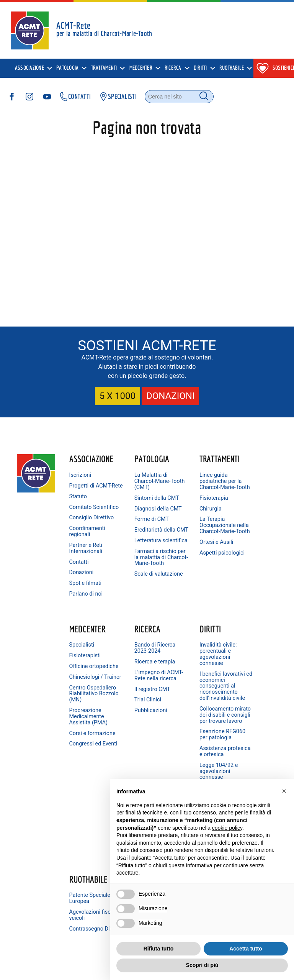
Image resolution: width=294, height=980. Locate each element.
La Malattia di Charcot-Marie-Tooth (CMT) (141, 481)
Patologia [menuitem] (67, 68)
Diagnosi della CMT (140, 518)
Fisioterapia (190, 504)
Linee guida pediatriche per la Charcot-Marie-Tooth (194, 484)
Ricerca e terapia (91, 684)
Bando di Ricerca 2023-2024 (91, 671)
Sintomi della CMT (139, 501)
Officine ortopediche (243, 500)
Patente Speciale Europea (196, 671)
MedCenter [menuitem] (141, 68)
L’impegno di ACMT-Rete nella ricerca (90, 701)
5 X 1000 (118, 396)
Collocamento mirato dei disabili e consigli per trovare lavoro (140, 756)
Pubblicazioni (87, 739)
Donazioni (82, 591)
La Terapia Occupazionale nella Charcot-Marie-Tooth (194, 534)
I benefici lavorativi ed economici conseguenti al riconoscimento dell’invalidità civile (142, 715)
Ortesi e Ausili (193, 554)
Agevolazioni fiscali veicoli (191, 687)
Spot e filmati (86, 602)
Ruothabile (195, 652)
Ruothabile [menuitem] (232, 68)
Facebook (246, 684)
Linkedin (244, 721)
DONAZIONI (170, 396)
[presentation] (33, 69)
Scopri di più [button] (202, 965)
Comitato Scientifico (83, 516)
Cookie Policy (97, 969)
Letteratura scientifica (136, 562)
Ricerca (83, 652)
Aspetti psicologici (189, 568)
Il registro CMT (88, 718)
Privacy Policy (63, 969)
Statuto (79, 502)
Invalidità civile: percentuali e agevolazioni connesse (141, 677)
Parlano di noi (87, 612)
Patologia (140, 459)
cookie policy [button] (227, 828)
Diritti (134, 652)
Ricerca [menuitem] (173, 68)
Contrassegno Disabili (193, 704)
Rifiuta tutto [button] (159, 949)
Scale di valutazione (137, 613)
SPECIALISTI (118, 97)
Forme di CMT (140, 531)
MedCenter (247, 459)
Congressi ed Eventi (245, 601)
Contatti (80, 580)
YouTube (245, 708)
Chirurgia (187, 515)
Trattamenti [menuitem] (104, 68)
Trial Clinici (83, 728)
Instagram (247, 696)
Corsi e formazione (243, 585)
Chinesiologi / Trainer (245, 516)
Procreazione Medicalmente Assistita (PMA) (248, 565)
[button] (284, 791)
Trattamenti (196, 459)
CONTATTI (75, 97)
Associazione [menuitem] (29, 68)
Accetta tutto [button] (246, 949)
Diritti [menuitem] (200, 68)
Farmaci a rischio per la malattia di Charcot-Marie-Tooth (141, 588)
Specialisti (241, 475)
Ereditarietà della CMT (143, 545)
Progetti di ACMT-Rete (84, 489)
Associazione (91, 459)
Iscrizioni (81, 475)
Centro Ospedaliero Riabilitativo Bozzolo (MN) (245, 539)
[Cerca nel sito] (179, 97)
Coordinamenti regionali (88, 550)
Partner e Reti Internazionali (87, 566)
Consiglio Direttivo (82, 533)
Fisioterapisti (244, 486)
